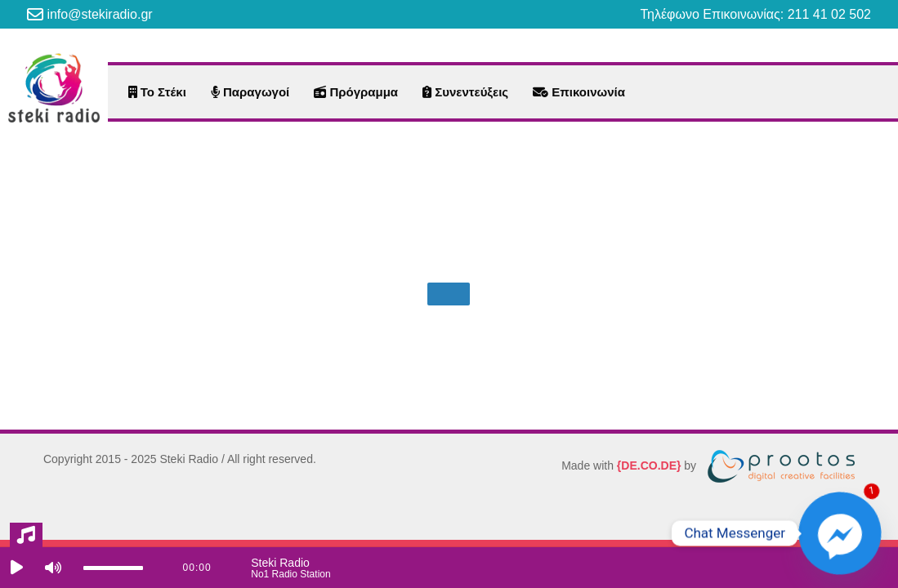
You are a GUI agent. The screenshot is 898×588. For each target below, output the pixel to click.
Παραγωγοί (250, 92)
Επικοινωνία (579, 92)
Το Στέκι (157, 92)
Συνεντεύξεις (465, 92)
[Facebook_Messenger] (840, 533)
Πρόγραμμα (356, 92)
